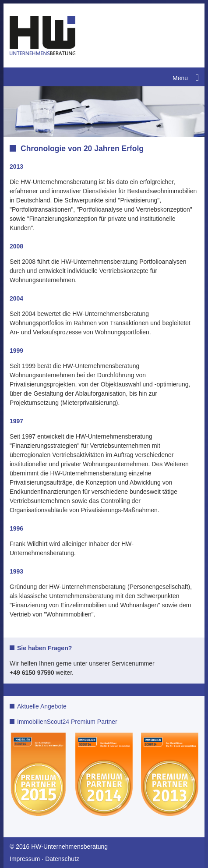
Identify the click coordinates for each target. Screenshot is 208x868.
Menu (180, 78)
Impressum (25, 859)
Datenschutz (62, 859)
